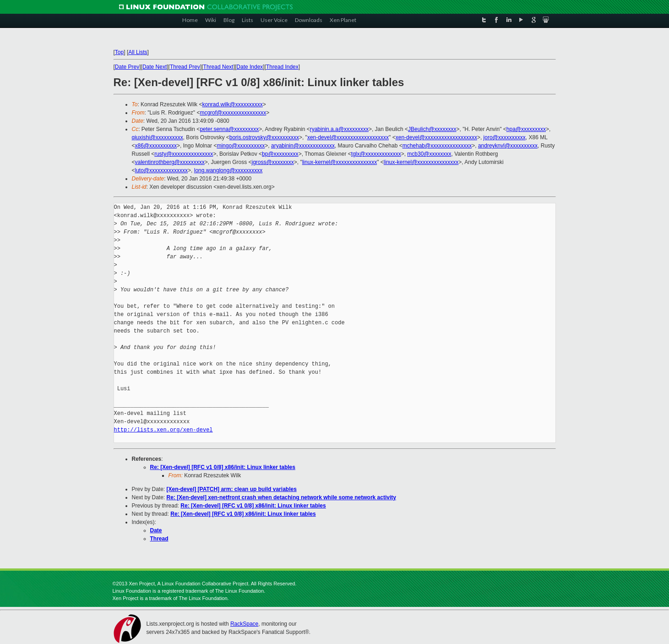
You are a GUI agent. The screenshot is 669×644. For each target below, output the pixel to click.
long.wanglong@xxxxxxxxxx (228, 170)
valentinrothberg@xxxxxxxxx (170, 162)
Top (119, 52)
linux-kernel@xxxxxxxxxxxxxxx (340, 162)
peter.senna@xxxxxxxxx (229, 129)
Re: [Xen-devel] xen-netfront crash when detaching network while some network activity (281, 497)
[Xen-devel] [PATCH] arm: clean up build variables (232, 489)
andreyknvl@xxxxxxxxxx (508, 146)
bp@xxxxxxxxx (280, 154)
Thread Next (218, 67)
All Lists (138, 52)
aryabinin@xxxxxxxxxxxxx (303, 146)
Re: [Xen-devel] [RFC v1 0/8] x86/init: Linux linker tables (223, 467)
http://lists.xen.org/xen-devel (163, 430)
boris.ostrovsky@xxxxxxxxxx (264, 137)
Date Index (250, 67)
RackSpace (244, 624)
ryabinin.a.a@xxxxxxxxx (339, 129)
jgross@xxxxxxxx (273, 162)
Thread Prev (185, 67)
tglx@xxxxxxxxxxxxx (376, 154)
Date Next (155, 67)
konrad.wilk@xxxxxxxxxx (232, 104)
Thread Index (282, 67)
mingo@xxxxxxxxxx (241, 146)
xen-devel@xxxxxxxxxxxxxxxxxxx (348, 137)
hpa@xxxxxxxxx (526, 129)
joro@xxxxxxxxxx (505, 137)
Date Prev (127, 67)
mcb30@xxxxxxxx (429, 154)
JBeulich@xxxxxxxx (432, 129)
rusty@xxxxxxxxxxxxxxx (184, 154)
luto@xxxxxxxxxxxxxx (162, 170)
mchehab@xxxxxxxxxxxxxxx (437, 146)
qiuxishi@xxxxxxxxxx (158, 137)
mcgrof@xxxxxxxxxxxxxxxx (233, 113)
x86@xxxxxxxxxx (156, 146)
